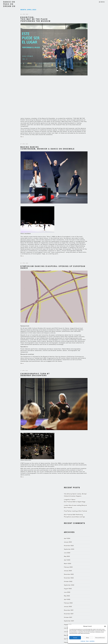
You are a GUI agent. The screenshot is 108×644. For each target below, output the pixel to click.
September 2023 (69, 549)
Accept (75, 638)
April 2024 (67, 539)
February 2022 (68, 603)
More (22, 137)
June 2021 (67, 632)
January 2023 (68, 571)
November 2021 (69, 614)
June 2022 (67, 592)
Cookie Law (83, 641)
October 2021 (68, 618)
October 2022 (68, 582)
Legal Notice (92, 641)
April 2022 (67, 600)
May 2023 (67, 557)
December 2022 (69, 574)
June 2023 (67, 553)
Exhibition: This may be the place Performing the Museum (35, 19)
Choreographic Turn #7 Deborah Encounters (35, 375)
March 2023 (67, 564)
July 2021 (67, 628)
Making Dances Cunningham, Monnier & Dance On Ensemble (48, 148)
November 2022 (69, 578)
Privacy (87, 641)
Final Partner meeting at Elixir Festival (75, 511)
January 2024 (68, 542)
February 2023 (68, 567)
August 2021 (68, 625)
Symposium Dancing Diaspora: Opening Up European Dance (53, 267)
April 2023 (67, 560)
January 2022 (68, 607)
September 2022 (69, 585)
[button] (105, 626)
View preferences (100, 638)
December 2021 (69, 610)
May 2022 (67, 596)
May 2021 (67, 635)
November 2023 (69, 546)
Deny (87, 638)
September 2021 (69, 621)
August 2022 (68, 589)
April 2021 (67, 639)
